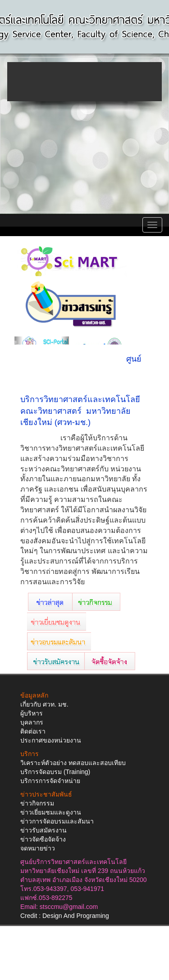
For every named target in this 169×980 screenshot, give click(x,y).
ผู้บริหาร (32, 713)
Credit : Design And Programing (65, 916)
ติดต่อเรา (33, 731)
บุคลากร (32, 722)
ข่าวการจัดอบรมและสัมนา (57, 821)
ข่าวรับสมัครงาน (43, 830)
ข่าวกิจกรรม (37, 803)
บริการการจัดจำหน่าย (50, 781)
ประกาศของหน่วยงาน (51, 740)
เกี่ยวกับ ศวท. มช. (44, 704)
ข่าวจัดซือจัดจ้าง (43, 839)
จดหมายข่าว (38, 848)
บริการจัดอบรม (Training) (55, 772)
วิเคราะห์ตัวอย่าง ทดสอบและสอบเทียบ (73, 763)
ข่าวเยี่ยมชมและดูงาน (51, 812)
